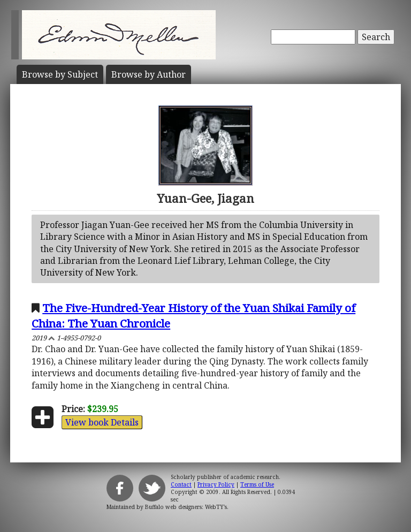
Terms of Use (257, 484)
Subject (60, 74)
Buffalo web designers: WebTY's (186, 507)
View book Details (102, 422)
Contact (181, 484)
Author (149, 74)
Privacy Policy (216, 484)
